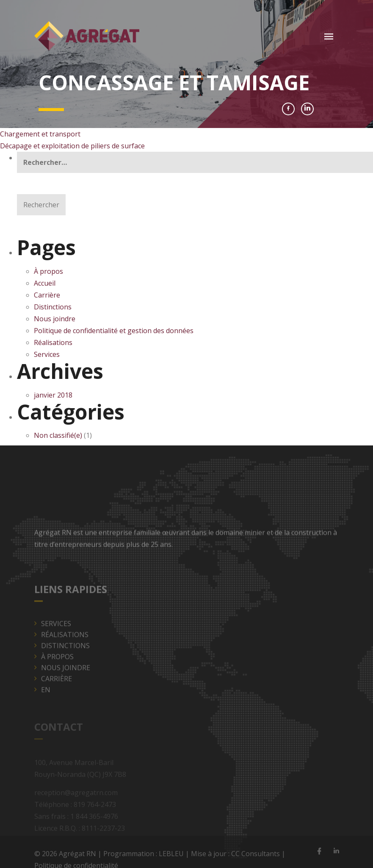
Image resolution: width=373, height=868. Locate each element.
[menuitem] (190, 698)
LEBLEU (171, 856)
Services (47, 354)
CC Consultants (256, 856)
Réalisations (53, 342)
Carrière (47, 295)
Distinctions (53, 307)
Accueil (45, 283)
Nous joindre (55, 319)
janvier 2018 (53, 395)
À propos (48, 271)
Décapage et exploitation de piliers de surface (72, 146)
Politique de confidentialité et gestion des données (115, 331)
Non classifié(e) (58, 435)
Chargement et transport (40, 134)
